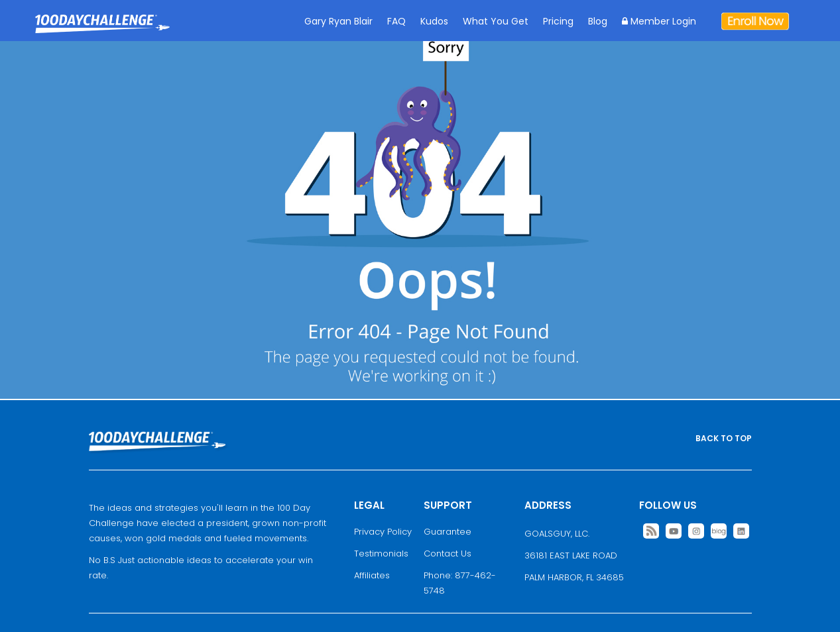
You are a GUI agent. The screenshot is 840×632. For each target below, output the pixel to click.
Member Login (659, 21)
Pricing (558, 21)
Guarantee (448, 532)
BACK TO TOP (724, 438)
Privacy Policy (383, 532)
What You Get (496, 21)
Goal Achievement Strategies (102, 33)
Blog (598, 21)
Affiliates (372, 575)
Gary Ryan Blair (338, 21)
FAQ (396, 21)
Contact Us (448, 553)
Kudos (434, 21)
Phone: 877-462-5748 (460, 583)
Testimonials (381, 553)
